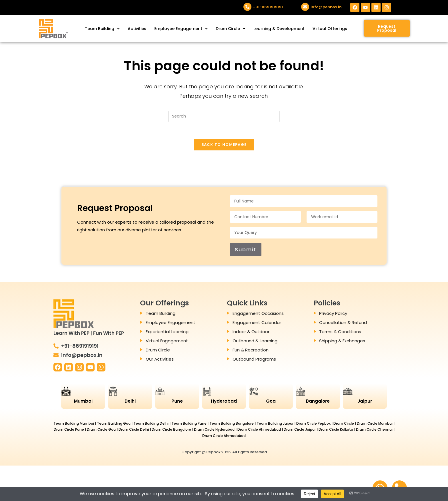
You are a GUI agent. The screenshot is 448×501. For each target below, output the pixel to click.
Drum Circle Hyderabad (214, 430)
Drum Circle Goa (101, 430)
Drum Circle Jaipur (300, 430)
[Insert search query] (224, 116)
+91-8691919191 (268, 7)
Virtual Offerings (330, 29)
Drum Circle (231, 29)
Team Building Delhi (151, 424)
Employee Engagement (181, 29)
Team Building (102, 29)
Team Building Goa (114, 424)
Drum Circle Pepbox (313, 424)
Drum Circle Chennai (374, 430)
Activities (137, 29)
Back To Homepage (224, 145)
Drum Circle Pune (69, 430)
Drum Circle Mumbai (375, 424)
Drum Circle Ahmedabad (259, 430)
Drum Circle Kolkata (336, 430)
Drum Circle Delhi (134, 430)
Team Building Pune (189, 424)
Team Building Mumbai (74, 424)
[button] (102, 29)
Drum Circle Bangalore (171, 430)
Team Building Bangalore (232, 424)
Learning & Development (279, 29)
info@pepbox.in (326, 7)
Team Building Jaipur (275, 424)
